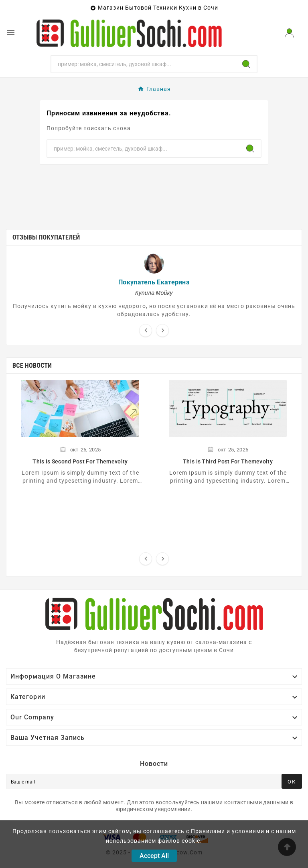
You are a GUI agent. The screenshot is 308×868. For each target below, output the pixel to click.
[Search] (246, 64)
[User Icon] (289, 33)
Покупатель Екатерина (154, 282)
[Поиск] (144, 64)
